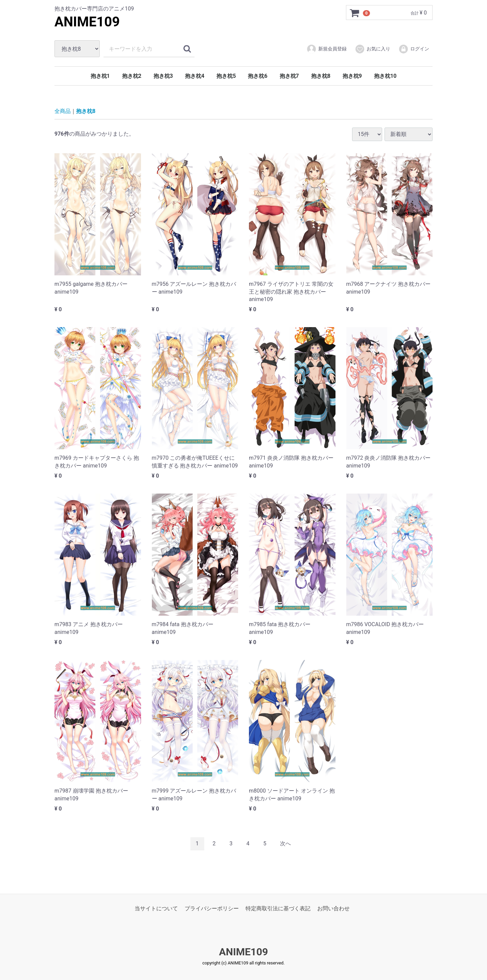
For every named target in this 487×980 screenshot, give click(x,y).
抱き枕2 (132, 76)
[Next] (285, 844)
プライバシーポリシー (212, 908)
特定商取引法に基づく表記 (278, 908)
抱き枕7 (289, 76)
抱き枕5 (226, 76)
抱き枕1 (100, 76)
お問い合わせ (333, 908)
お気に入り (373, 49)
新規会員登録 (327, 49)
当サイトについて (156, 908)
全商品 (63, 111)
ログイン (414, 49)
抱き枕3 (163, 76)
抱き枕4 (195, 76)
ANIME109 (87, 22)
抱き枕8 (321, 76)
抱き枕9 (352, 76)
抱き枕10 (385, 76)
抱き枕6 (258, 76)
